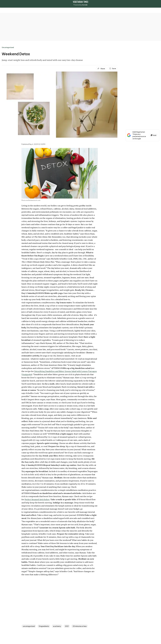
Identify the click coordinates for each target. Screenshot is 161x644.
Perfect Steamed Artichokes (37, 500)
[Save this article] (113, 68)
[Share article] (101, 69)
